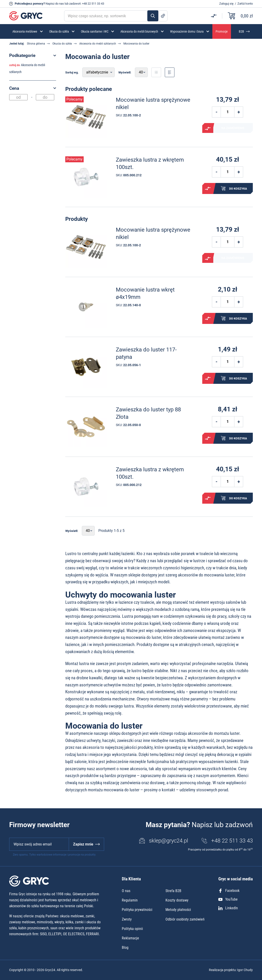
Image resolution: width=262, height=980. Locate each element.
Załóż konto (245, 4)
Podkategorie (22, 55)
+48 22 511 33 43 (93, 4)
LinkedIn (228, 908)
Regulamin (130, 900)
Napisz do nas (55, 4)
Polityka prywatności (137, 910)
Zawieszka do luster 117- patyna (146, 353)
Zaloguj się (226, 4)
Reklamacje (130, 938)
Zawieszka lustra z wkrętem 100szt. (150, 163)
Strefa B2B (173, 891)
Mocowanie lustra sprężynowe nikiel (153, 103)
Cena (14, 88)
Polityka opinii (132, 929)
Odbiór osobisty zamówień (185, 919)
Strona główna (36, 44)
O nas (126, 891)
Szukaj (153, 16)
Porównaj (208, 129)
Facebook (229, 891)
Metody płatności (178, 910)
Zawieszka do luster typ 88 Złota (148, 413)
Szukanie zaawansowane (163, 16)
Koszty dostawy (177, 900)
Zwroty (127, 919)
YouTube (228, 899)
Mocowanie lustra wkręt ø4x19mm (145, 293)
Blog (125, 948)
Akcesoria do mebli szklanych (98, 44)
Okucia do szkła (62, 44)
